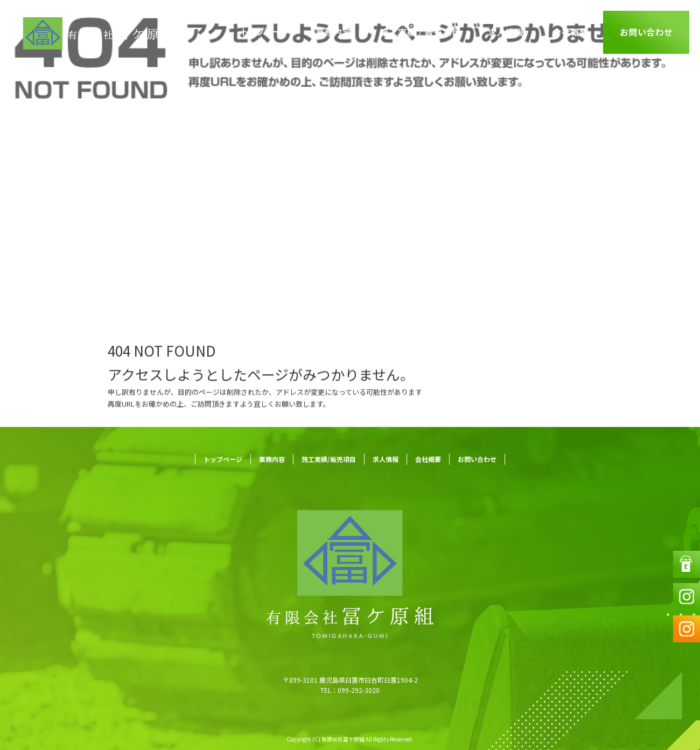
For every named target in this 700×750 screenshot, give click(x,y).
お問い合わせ (646, 32)
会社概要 (571, 32)
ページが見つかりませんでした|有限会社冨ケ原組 (98, 264)
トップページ (267, 32)
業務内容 (334, 32)
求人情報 (506, 32)
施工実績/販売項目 (420, 32)
